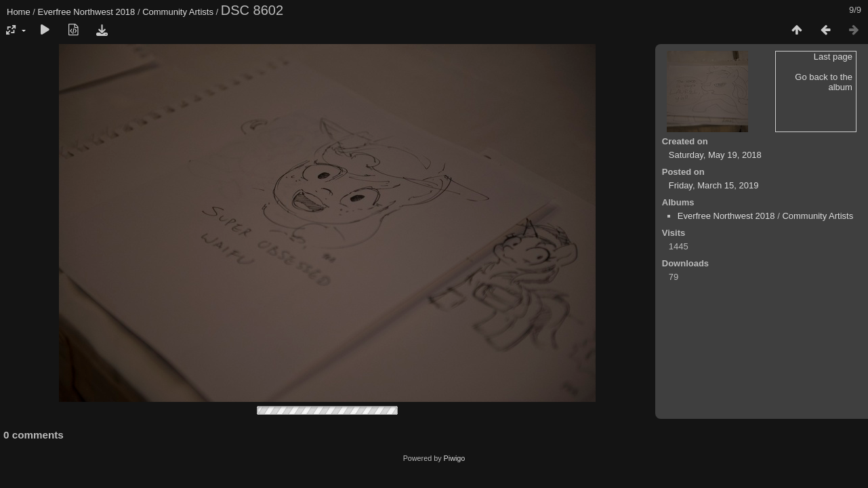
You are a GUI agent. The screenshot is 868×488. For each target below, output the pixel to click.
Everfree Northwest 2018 (87, 12)
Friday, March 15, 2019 (714, 185)
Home (19, 12)
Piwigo (455, 458)
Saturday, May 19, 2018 (715, 155)
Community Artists (178, 12)
